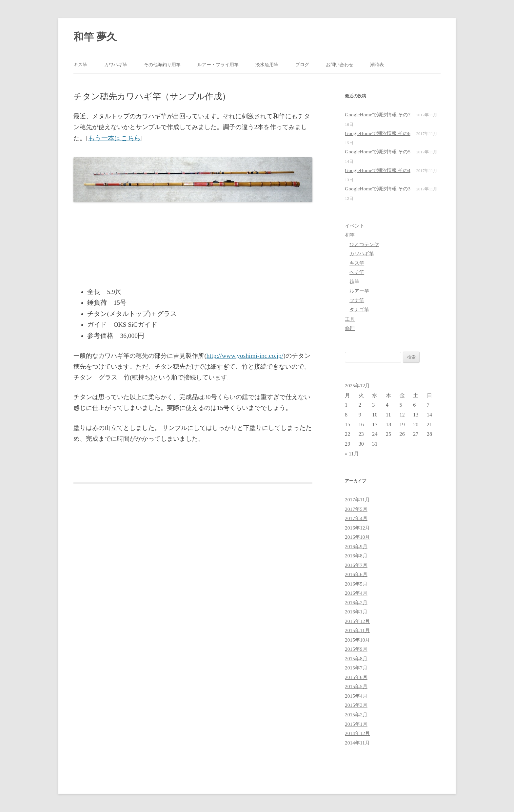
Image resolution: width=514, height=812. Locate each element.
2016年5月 (356, 584)
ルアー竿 (359, 291)
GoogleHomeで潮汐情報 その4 (378, 170)
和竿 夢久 (95, 37)
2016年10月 (357, 537)
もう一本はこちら (114, 138)
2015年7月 (356, 668)
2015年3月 (356, 705)
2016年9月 (356, 546)
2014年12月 (357, 733)
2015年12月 (357, 621)
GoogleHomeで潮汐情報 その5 (378, 152)
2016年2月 (356, 602)
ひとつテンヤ (364, 244)
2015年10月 (357, 640)
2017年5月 (356, 509)
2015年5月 (356, 686)
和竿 (350, 235)
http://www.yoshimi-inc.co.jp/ (245, 356)
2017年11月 (357, 500)
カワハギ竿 (116, 65)
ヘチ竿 (357, 272)
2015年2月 (356, 715)
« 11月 (352, 454)
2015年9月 (356, 649)
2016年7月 (356, 565)
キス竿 (80, 65)
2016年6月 (356, 574)
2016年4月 (356, 593)
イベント (355, 226)
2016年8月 (356, 556)
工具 (350, 319)
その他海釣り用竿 (162, 65)
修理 (350, 328)
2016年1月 (356, 612)
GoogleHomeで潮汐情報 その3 (378, 189)
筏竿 (354, 282)
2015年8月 (356, 658)
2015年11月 (357, 630)
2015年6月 (356, 677)
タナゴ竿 (359, 309)
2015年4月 (356, 696)
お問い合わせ (340, 65)
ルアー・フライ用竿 (218, 65)
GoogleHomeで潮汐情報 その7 (378, 115)
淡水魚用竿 (267, 65)
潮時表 (377, 65)
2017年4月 (356, 518)
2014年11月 (357, 743)
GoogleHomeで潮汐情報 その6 (378, 133)
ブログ (302, 65)
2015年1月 (356, 724)
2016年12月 (357, 528)
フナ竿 (357, 300)
